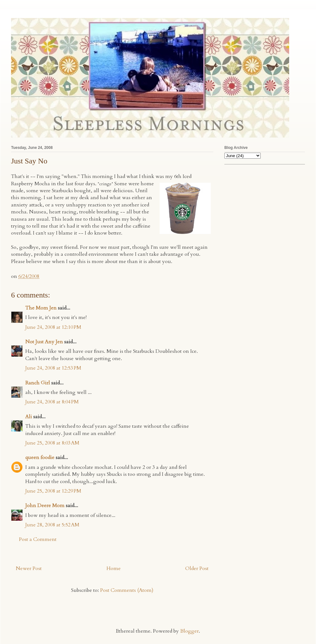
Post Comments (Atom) (127, 590)
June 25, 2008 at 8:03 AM (52, 443)
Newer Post (29, 568)
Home (114, 568)
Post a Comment (38, 539)
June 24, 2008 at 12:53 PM (53, 368)
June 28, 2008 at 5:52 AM (52, 525)
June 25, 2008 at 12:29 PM (53, 491)
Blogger (189, 631)
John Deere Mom (45, 506)
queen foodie (40, 457)
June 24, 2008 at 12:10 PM (53, 327)
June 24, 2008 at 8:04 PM (52, 402)
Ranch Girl (38, 383)
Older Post (197, 568)
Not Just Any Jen (44, 342)
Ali (29, 417)
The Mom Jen (41, 308)
